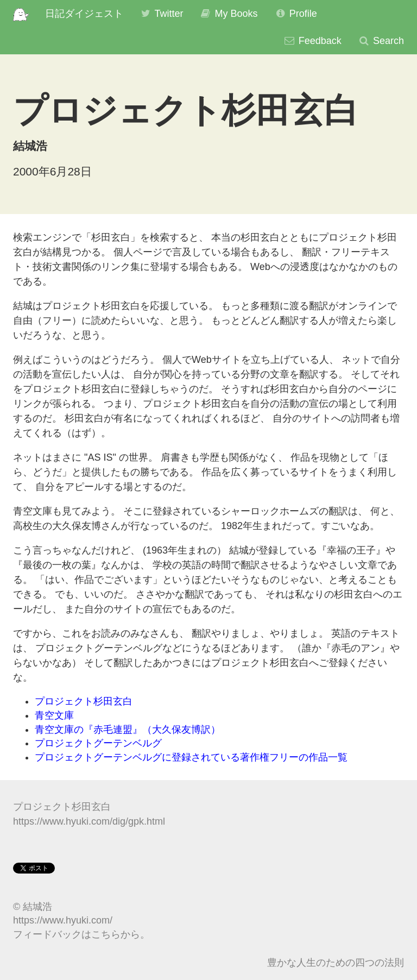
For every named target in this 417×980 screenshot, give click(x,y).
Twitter (162, 14)
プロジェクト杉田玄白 (84, 701)
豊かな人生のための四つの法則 (336, 963)
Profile (296, 14)
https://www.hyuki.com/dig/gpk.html (89, 821)
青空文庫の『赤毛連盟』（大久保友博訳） (128, 730)
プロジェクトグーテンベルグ (98, 743)
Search (381, 41)
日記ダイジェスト (84, 14)
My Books (228, 14)
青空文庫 (54, 715)
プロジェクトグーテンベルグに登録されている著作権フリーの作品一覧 (191, 757)
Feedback (312, 41)
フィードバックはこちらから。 (81, 934)
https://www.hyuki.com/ (63, 920)
